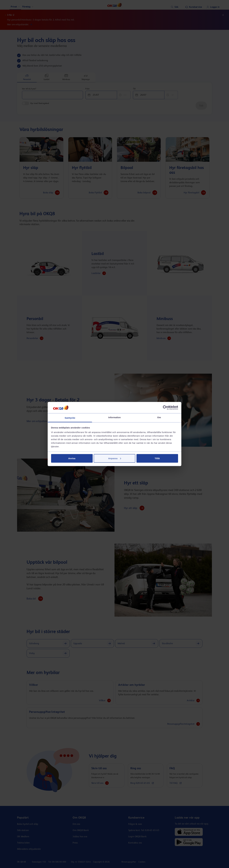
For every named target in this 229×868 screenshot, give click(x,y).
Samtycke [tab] (70, 418)
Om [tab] (159, 417)
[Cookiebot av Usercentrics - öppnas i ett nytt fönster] (165, 407)
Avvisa (72, 458)
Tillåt (157, 458)
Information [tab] (114, 417)
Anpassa (115, 458)
